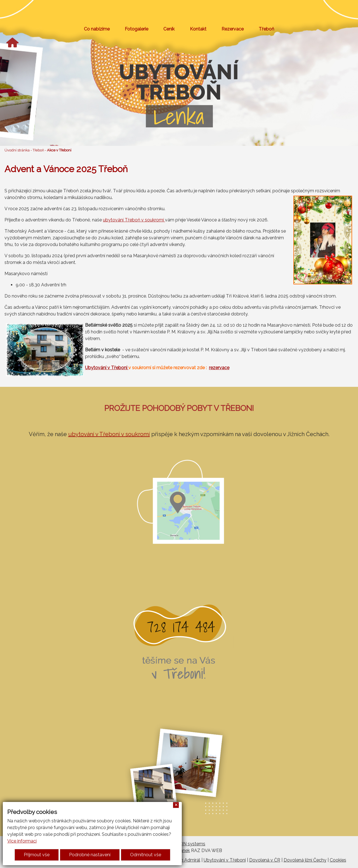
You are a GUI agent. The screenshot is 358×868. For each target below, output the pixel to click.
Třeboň (266, 29)
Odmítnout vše (146, 855)
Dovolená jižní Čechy (305, 860)
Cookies (338, 860)
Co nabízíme (97, 29)
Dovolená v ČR (265, 860)
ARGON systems (188, 844)
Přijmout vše (37, 855)
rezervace (219, 368)
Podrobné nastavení (90, 855)
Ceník (169, 29)
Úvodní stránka (17, 150)
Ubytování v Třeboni (107, 368)
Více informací (22, 841)
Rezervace (233, 29)
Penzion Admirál (183, 860)
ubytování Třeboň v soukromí (134, 220)
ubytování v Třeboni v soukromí (109, 434)
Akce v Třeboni (59, 150)
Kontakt (198, 29)
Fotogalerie (136, 29)
